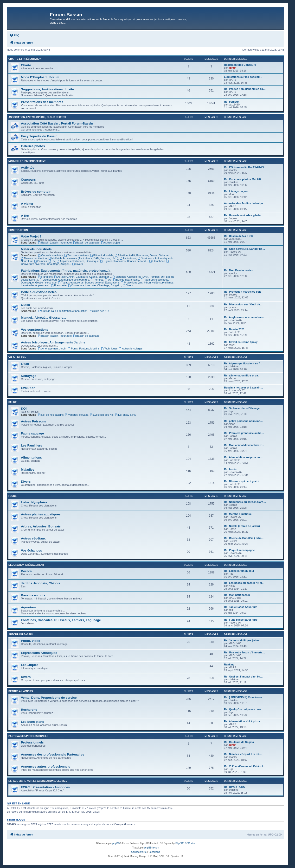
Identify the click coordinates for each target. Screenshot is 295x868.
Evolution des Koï (102, 415)
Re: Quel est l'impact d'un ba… (243, 677)
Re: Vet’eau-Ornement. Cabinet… (245, 766)
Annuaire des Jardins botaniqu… (245, 203)
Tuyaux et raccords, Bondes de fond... (124, 261)
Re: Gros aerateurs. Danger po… (245, 249)
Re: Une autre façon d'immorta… (245, 652)
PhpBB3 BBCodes (185, 843)
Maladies (28, 470)
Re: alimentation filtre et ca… (242, 375)
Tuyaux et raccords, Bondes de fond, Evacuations (89, 283)
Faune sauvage (32, 433)
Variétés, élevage (77, 415)
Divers (77, 264)
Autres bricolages (131, 349)
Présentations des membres (42, 102)
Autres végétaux (33, 538)
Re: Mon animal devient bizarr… (244, 445)
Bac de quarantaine (126, 280)
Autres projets (111, 243)
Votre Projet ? (31, 236)
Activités (28, 168)
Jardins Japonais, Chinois (41, 583)
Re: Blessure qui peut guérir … (243, 481)
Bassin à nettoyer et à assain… (244, 388)
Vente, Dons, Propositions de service (49, 698)
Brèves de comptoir (36, 192)
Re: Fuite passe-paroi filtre (241, 620)
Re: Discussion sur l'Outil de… (243, 304)
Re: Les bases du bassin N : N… (244, 583)
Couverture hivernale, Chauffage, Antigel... (95, 285)
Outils (25, 305)
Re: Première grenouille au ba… (244, 433)
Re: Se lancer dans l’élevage (242, 408)
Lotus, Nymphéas (34, 502)
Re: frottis (230, 469)
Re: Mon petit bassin (237, 595)
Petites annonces (21, 691)
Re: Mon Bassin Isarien (239, 270)
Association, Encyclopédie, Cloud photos (37, 117)
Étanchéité (157, 261)
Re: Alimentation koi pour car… (244, 457)
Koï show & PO (125, 415)
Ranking (229, 664)
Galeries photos (33, 146)
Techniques (109, 349)
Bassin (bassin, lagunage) (55, 243)
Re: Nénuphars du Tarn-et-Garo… (245, 502)
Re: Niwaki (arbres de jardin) (242, 526)
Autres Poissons (33, 421)
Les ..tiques (30, 665)
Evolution (28, 388)
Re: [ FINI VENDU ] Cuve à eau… (244, 697)
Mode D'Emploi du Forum (40, 77)
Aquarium (28, 607)
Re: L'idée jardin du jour (239, 571)
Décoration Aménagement (26, 565)
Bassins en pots (33, 595)
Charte (26, 65)
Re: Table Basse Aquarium (241, 607)
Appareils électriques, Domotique (78, 261)
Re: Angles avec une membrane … (246, 317)
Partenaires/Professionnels (28, 736)
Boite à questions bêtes (39, 292)
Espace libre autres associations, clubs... (38, 781)
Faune (13, 402)
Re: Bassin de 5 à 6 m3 (238, 236)
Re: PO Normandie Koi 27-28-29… (245, 167)
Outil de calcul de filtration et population (63, 311)
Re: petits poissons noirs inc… (243, 421)
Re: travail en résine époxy (241, 342)
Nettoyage (29, 376)
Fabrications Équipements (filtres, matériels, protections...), (66, 271)
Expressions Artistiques (39, 653)
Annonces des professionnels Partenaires (53, 754)
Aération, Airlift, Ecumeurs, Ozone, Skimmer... (143, 255)
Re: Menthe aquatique (238, 514)
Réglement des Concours (240, 65)
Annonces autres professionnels (45, 766)
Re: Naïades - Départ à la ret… (243, 754)
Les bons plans (32, 722)
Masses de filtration (34, 258)
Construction (18, 230)
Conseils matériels (51, 255)
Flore (13, 496)
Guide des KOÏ (99, 311)
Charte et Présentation (25, 59)
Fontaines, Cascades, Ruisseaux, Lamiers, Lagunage (61, 620)
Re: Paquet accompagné (239, 550)
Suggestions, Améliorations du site (47, 89)
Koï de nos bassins (51, 415)
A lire (25, 216)
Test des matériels (77, 255)
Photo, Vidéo (31, 641)
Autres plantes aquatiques (41, 514)
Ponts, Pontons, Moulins (84, 349)
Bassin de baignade (86, 243)
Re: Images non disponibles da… (245, 89)
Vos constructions (35, 330)
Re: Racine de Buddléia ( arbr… (244, 538)
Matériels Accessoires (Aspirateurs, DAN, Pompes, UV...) (83, 258)
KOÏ (24, 409)
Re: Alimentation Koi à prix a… (243, 721)
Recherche (29, 710)
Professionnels (32, 742)
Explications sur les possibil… (243, 77)
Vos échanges (32, 550)
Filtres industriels (102, 255)
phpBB (116, 843)
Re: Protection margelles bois (243, 292)
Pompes (41, 261)
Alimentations (31, 457)
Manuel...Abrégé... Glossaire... (44, 318)
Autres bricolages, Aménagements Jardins (53, 342)
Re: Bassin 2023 (234, 329)
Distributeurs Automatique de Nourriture (64, 280)
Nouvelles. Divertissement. (27, 161)
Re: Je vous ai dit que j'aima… (243, 640)
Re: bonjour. (232, 102)
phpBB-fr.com (152, 848)
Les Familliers (32, 445)
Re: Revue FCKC (234, 787)
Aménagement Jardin (52, 349)
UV (52, 261)
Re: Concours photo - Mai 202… (244, 179)
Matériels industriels (36, 249)
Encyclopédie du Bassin (39, 136)
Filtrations (46, 277)
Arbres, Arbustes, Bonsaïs (41, 526)
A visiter (27, 204)
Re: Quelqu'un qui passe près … (244, 709)
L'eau (25, 364)
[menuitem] (14, 35)
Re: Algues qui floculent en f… (243, 363)
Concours (28, 180)
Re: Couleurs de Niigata (239, 742)
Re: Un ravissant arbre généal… (244, 215)
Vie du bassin (17, 358)
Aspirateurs (128, 258)
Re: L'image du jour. (237, 191)
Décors (26, 571)
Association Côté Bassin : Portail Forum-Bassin (57, 123)
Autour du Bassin (20, 635)
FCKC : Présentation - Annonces (45, 787)
